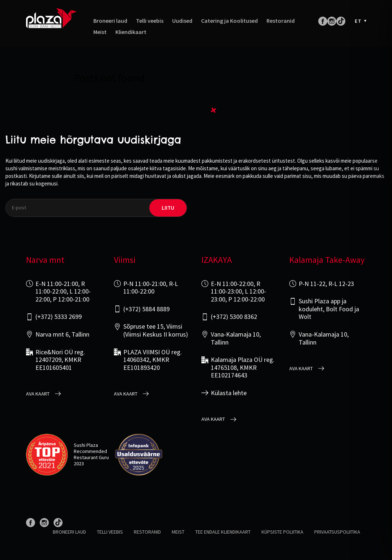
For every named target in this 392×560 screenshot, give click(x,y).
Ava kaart (38, 394)
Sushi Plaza (86, 445)
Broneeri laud (110, 21)
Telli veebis (150, 21)
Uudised (182, 21)
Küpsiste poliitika (282, 532)
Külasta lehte (229, 393)
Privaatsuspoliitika (337, 532)
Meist (100, 32)
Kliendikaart (131, 32)
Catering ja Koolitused (229, 21)
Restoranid (281, 21)
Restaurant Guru (91, 457)
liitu (168, 208)
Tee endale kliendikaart (223, 532)
